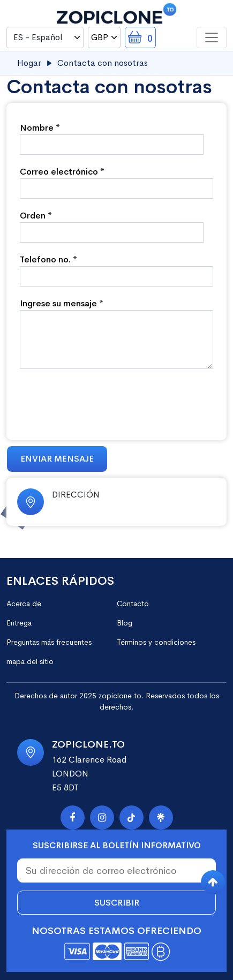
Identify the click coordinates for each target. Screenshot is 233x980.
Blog (125, 623)
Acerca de (24, 604)
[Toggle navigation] (212, 37)
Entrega (19, 623)
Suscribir (117, 903)
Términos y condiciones (156, 642)
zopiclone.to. (121, 696)
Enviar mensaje (57, 459)
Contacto (133, 604)
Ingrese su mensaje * (62, 303)
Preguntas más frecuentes (49, 642)
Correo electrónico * (62, 172)
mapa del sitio (30, 661)
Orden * (36, 216)
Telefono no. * (48, 259)
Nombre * (40, 128)
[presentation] (101, 401)
